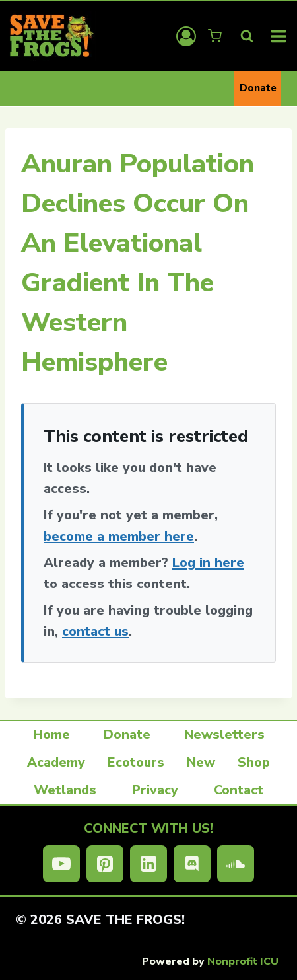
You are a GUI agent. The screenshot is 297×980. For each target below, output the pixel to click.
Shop (254, 762)
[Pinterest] (105, 864)
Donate (258, 88)
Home (51, 735)
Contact (239, 790)
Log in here (208, 563)
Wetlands (65, 790)
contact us (95, 631)
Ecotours (136, 762)
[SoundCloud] (236, 864)
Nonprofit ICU (243, 961)
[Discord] (192, 864)
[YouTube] (61, 864)
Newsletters (224, 735)
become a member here (119, 536)
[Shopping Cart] (216, 36)
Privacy (155, 790)
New (201, 762)
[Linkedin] (148, 864)
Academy (56, 762)
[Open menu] (279, 36)
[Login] (186, 36)
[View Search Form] (247, 36)
